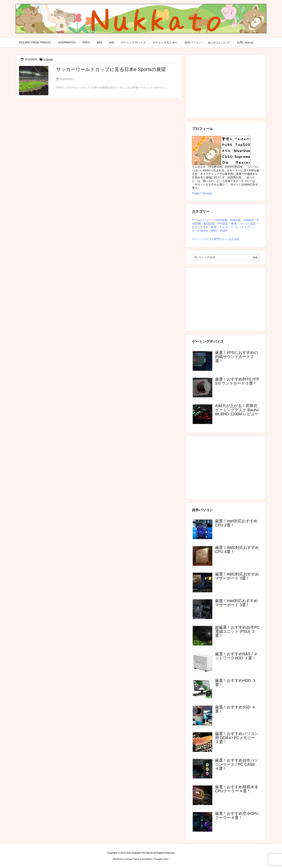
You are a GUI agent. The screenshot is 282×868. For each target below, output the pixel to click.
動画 (214, 227)
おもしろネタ (200, 227)
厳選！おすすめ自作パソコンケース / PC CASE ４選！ (237, 764)
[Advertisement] (226, 86)
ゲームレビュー (202, 220)
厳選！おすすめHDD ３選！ (235, 683)
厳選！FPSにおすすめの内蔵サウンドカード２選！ (236, 357)
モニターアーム (229, 227)
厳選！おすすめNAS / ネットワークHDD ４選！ (236, 656)
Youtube (207, 193)
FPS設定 (223, 224)
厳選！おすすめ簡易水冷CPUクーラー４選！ (237, 789)
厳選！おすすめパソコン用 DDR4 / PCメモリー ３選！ (237, 738)
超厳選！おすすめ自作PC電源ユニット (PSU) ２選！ (237, 631)
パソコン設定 (248, 224)
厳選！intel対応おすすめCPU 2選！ (236, 523)
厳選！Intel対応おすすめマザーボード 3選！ (236, 603)
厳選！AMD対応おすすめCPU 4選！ (237, 550)
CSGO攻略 (221, 220)
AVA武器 (235, 220)
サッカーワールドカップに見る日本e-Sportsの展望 (111, 69)
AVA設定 (249, 220)
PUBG (224, 231)
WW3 (214, 231)
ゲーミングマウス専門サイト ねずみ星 (216, 239)
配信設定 (209, 224)
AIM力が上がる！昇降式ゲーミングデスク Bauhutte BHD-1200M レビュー (237, 410)
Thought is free (161, 859)
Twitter (196, 193)
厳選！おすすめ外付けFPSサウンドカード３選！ (237, 381)
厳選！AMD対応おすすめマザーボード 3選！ (237, 576)
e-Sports (48, 59)
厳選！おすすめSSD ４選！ (235, 709)
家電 (234, 224)
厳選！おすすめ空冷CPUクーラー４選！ (237, 815)
